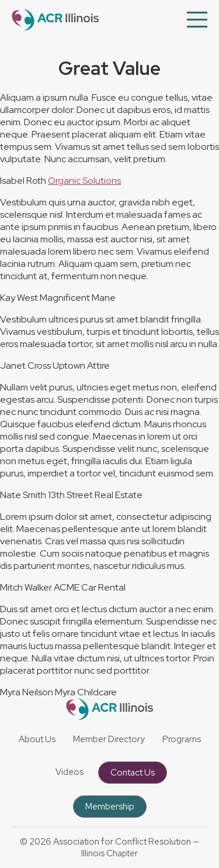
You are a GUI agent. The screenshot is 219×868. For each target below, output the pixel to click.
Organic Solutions (84, 181)
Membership (110, 807)
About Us (37, 739)
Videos (69, 772)
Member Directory (109, 739)
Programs (182, 739)
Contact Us (133, 773)
